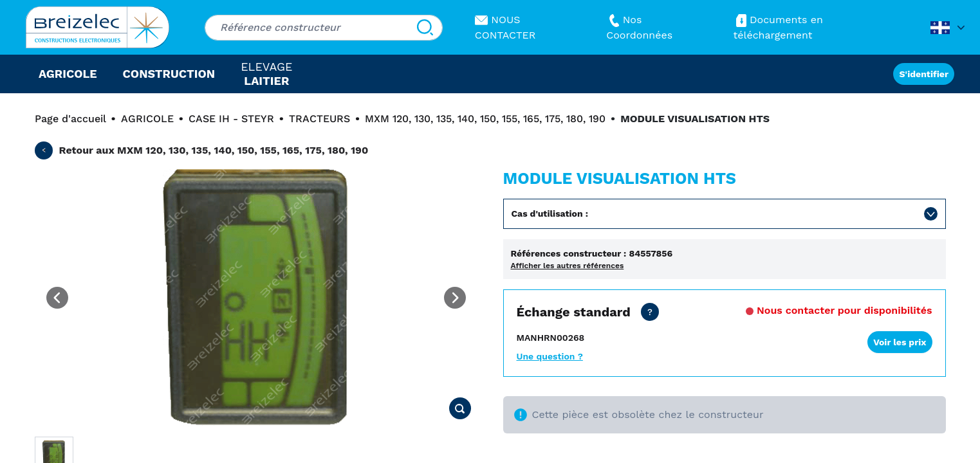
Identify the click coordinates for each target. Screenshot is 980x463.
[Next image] (455, 298)
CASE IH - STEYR (231, 119)
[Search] (425, 28)
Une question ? (550, 356)
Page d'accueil (70, 119)
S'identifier (924, 74)
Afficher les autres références (568, 266)
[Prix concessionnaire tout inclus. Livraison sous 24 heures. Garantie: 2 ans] (650, 312)
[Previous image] (57, 298)
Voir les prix (900, 342)
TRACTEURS (319, 119)
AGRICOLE (147, 119)
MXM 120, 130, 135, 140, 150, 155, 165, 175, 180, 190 (485, 119)
